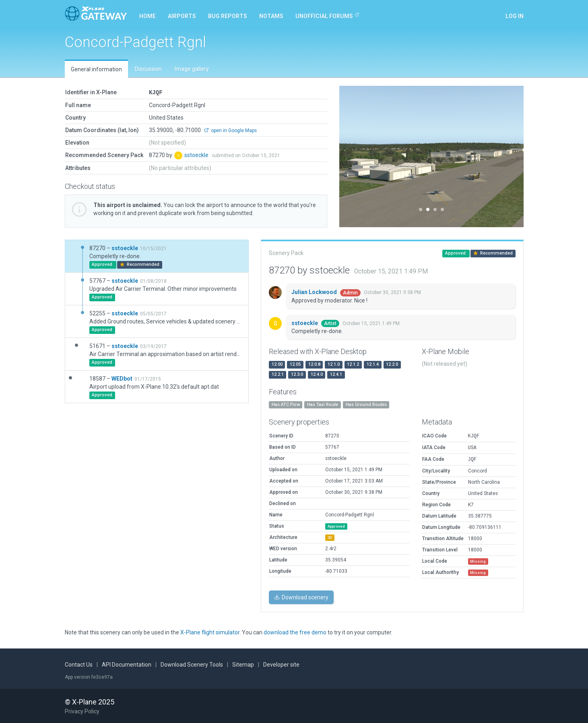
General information (96, 69)
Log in (515, 16)
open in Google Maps (230, 130)
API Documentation (127, 664)
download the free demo (295, 632)
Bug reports (228, 16)
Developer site (281, 664)
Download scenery (301, 597)
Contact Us (79, 664)
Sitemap (243, 664)
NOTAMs (271, 16)
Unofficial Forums (327, 16)
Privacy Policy (82, 711)
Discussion (148, 69)
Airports (182, 16)
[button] (353, 156)
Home (148, 16)
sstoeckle (197, 155)
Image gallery (192, 69)
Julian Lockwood (315, 292)
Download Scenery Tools (192, 664)
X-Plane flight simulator (210, 632)
